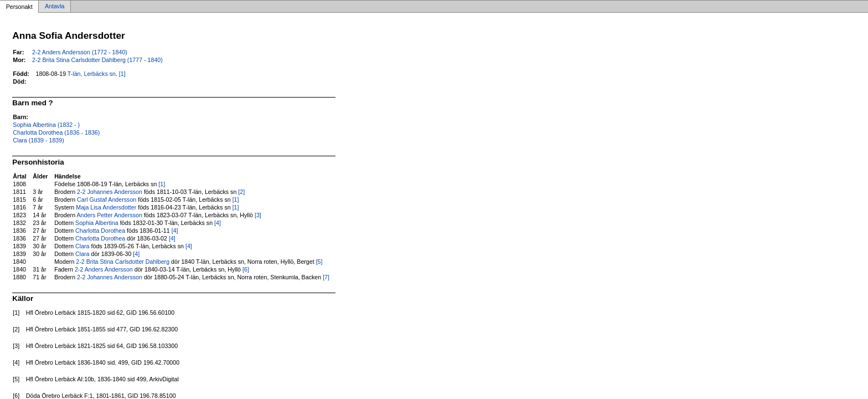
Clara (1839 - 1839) (38, 140)
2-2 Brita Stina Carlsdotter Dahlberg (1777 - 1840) (97, 60)
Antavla (55, 7)
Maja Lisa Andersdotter (106, 207)
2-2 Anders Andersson (104, 269)
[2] (241, 192)
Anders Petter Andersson (109, 215)
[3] (258, 215)
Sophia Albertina (97, 223)
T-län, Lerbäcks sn (92, 74)
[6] (246, 269)
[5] (319, 262)
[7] (326, 277)
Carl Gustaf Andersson (107, 199)
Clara (82, 246)
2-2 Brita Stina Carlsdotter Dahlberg (123, 262)
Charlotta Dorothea (100, 231)
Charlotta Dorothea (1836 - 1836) (56, 132)
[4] (218, 223)
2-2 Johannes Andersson (110, 192)
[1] (122, 74)
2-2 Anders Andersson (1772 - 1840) (80, 52)
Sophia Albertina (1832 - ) (46, 125)
